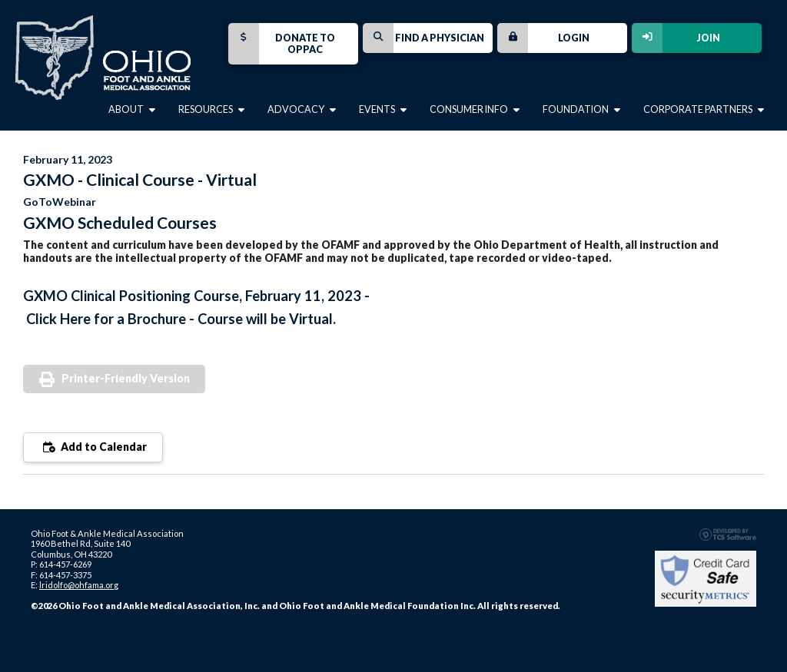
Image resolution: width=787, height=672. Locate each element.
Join (676, 38)
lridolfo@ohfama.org (79, 585)
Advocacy (302, 109)
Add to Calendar (93, 447)
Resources (211, 109)
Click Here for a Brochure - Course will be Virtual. (181, 319)
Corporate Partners (704, 109)
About (132, 109)
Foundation (581, 109)
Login (543, 38)
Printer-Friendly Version (126, 378)
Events (383, 109)
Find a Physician (423, 38)
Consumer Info (475, 109)
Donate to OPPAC (282, 44)
